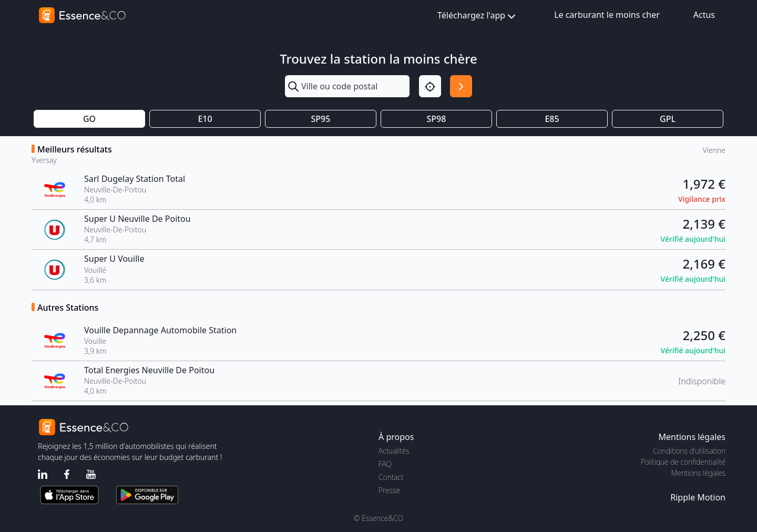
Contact (391, 477)
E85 (552, 119)
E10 (205, 119)
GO (89, 119)
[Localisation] (430, 86)
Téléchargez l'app (478, 16)
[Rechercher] (461, 86)
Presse (389, 490)
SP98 (437, 119)
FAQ (385, 464)
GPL (668, 119)
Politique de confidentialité (683, 462)
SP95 (321, 119)
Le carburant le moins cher (607, 15)
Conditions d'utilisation (689, 451)
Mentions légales (698, 473)
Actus (704, 15)
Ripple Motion (698, 497)
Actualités (394, 451)
